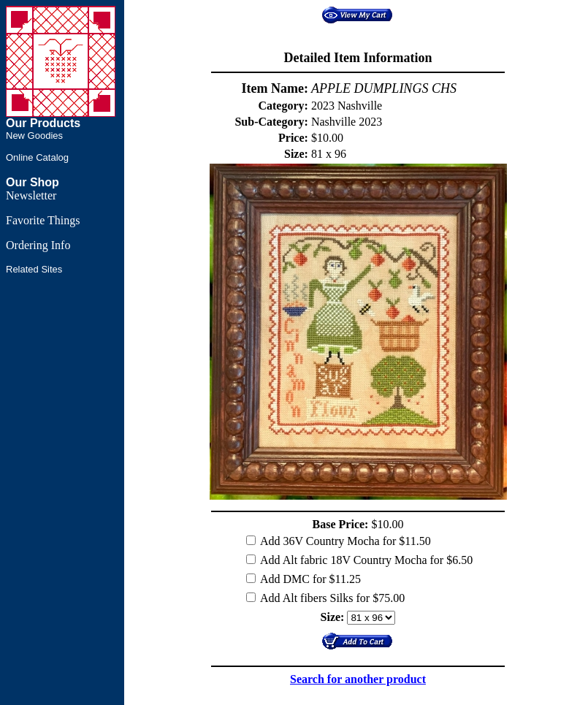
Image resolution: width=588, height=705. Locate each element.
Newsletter (31, 195)
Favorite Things (43, 220)
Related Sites (34, 269)
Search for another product (358, 679)
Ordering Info (38, 245)
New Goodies (34, 136)
